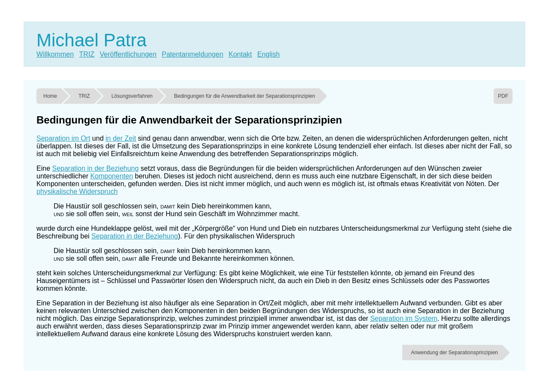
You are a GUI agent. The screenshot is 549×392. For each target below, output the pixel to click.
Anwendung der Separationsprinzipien (454, 353)
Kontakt (240, 54)
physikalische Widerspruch (77, 191)
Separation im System (404, 318)
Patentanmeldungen (192, 54)
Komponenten (112, 176)
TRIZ (87, 54)
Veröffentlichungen (128, 54)
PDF (503, 96)
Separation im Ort (63, 138)
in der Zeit (121, 138)
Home (50, 96)
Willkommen (55, 54)
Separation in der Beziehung (95, 168)
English (268, 54)
